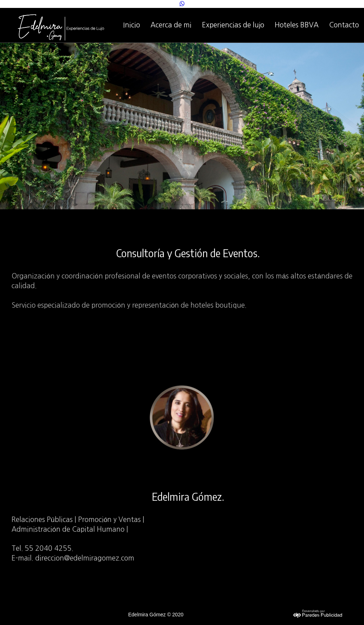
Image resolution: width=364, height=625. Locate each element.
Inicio (132, 25)
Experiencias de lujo (233, 25)
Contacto (344, 25)
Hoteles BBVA (297, 25)
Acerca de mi (171, 25)
